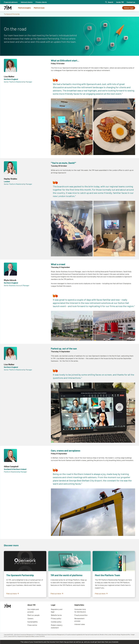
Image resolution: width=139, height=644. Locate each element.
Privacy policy (56, 618)
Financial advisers (11, 2)
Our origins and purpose (33, 611)
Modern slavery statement (57, 626)
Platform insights (24, 8)
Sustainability (33, 622)
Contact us (131, 2)
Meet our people (33, 615)
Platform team (39, 8)
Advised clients (27, 2)
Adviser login (129, 8)
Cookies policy (56, 622)
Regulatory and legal (57, 611)
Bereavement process (79, 620)
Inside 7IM (120, 2)
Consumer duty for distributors (80, 611)
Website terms (56, 615)
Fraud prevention (81, 615)
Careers (30, 618)
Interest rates (80, 624)
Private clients (41, 2)
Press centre (32, 625)
